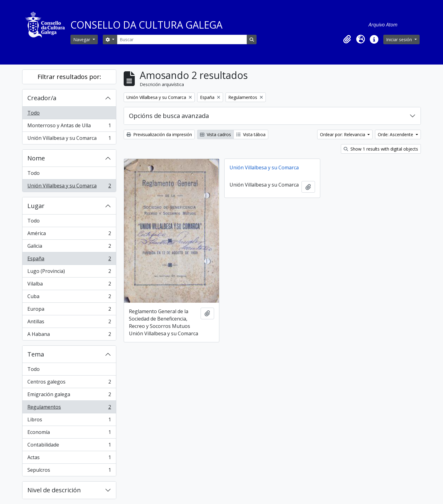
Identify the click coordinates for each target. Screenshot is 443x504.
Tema (36, 354)
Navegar (82, 39)
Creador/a (42, 98)
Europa (69, 310)
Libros (69, 421)
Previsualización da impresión (159, 134)
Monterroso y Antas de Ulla (69, 127)
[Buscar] (182, 39)
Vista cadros (216, 134)
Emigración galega (69, 396)
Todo (34, 113)
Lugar (36, 206)
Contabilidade (69, 446)
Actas (69, 459)
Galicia (69, 247)
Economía (69, 433)
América (69, 235)
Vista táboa (251, 134)
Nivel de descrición (54, 490)
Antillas (69, 323)
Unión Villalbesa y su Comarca (69, 139)
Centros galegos (69, 383)
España (69, 260)
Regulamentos (69, 408)
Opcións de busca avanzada (169, 116)
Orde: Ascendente (396, 134)
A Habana (69, 335)
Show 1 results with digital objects (381, 149)
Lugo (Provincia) (69, 272)
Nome (36, 158)
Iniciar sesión (400, 39)
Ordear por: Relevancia (343, 134)
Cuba (69, 298)
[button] (347, 39)
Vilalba (69, 285)
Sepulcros (69, 471)
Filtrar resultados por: (69, 77)
